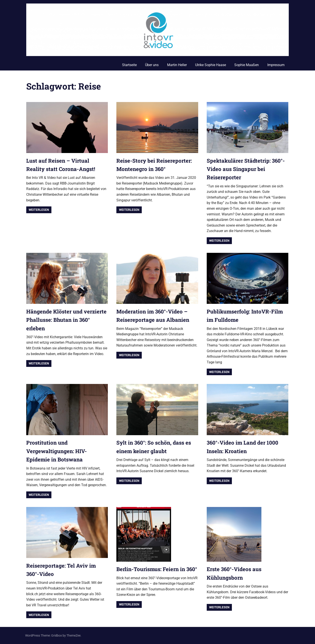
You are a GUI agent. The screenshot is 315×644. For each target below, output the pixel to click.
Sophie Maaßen (247, 65)
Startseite (129, 65)
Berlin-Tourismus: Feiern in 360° (157, 569)
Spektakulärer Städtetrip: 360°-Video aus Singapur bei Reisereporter (246, 169)
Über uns (152, 65)
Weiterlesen (39, 210)
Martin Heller (177, 65)
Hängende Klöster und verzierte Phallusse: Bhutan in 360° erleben (66, 320)
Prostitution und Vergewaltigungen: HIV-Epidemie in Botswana (57, 451)
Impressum (276, 65)
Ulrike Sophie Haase (211, 65)
